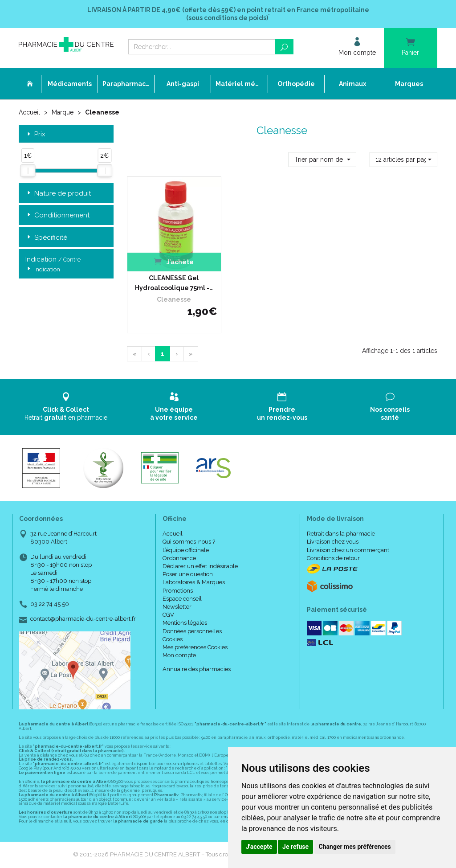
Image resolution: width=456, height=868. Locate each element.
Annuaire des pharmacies (197, 669)
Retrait (66, 407)
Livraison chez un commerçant (348, 550)
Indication (54, 265)
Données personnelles (192, 631)
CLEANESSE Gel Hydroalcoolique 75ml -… (174, 283)
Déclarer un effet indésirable (200, 566)
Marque (63, 112)
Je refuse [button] (295, 847)
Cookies (173, 639)
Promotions (178, 591)
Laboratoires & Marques (194, 582)
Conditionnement (57, 215)
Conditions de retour (333, 558)
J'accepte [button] (259, 847)
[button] (322, 160)
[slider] (28, 171)
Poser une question (188, 574)
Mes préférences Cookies (195, 647)
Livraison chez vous (333, 542)
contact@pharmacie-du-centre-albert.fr (83, 619)
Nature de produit (58, 194)
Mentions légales (185, 623)
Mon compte (179, 655)
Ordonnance (179, 558)
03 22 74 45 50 (50, 604)
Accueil (29, 112)
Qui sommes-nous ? (189, 542)
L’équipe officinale (186, 550)
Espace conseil (182, 599)
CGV (168, 615)
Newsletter (177, 607)
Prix (35, 134)
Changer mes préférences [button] (355, 847)
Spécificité (46, 238)
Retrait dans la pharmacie (341, 534)
